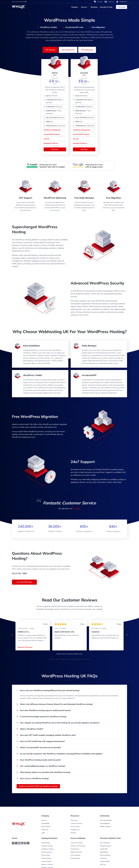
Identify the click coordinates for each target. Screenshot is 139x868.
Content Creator (46, 861)
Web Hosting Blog (106, 820)
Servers (85, 7)
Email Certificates (105, 855)
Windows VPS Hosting (78, 846)
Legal (43, 833)
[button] (12, 635)
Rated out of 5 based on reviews (70, 654)
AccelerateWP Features (52, 134)
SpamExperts (104, 852)
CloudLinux (103, 858)
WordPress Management (52, 130)
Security (46, 139)
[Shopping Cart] (122, 2)
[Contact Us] (109, 2)
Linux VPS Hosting (76, 843)
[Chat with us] (98, 2)
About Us (44, 820)
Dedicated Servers (76, 852)
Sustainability (45, 823)
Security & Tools (107, 7)
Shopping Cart (75, 830)
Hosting (75, 7)
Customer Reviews (77, 823)
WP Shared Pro (68, 50)
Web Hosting (45, 843)
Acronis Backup (75, 855)
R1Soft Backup (75, 858)
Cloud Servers (75, 849)
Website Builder (105, 861)
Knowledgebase (105, 823)
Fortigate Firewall (105, 846)
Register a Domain (47, 864)
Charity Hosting (46, 858)
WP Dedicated (87, 50)
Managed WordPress (51, 143)
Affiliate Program (105, 827)
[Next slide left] (12, 635)
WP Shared (50, 50)
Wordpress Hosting (47, 849)
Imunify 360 (104, 849)
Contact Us (45, 830)
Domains (94, 7)
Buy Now (55, 149)
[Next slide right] (127, 635)
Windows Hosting (47, 846)
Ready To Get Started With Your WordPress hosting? (38, 786)
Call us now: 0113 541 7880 (19, 2)
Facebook (76, 508)
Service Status (75, 827)
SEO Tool (103, 864)
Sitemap (73, 833)
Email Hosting (46, 855)
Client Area (74, 820)
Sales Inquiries (46, 827)
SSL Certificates (105, 843)
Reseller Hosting (46, 852)
